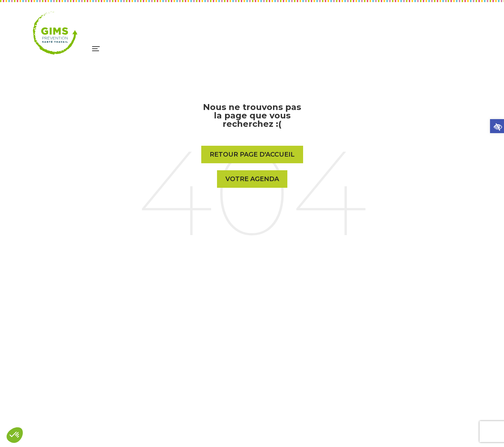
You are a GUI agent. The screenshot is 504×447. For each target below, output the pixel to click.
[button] (497, 126)
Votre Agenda (252, 179)
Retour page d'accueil (252, 154)
